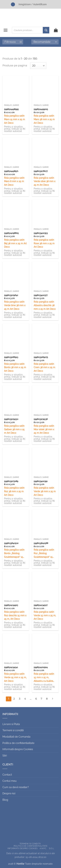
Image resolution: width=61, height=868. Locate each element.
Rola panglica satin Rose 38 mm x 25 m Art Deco (44, 243)
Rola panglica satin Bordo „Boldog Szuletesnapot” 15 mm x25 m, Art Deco (15, 554)
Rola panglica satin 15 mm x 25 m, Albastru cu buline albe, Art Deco (44, 678)
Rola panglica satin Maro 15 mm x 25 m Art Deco (14, 119)
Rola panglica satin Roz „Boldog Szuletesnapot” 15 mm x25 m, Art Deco (44, 554)
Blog (5, 800)
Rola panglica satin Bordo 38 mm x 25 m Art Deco (15, 367)
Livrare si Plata (11, 724)
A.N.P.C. (43, 848)
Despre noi (9, 793)
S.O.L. (52, 848)
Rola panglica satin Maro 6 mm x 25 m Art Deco (14, 181)
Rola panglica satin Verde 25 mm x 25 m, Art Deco (15, 677)
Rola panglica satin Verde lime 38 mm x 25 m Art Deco (15, 305)
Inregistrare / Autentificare (33, 4)
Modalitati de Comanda (16, 737)
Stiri (5, 756)
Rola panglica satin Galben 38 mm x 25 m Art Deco (14, 429)
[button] (6, 30)
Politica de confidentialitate (18, 743)
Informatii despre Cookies (18, 749)
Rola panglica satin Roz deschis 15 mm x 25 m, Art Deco (15, 615)
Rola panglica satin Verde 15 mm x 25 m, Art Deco (45, 615)
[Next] (52, 699)
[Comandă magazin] (45, 42)
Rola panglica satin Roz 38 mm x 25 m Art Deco (14, 491)
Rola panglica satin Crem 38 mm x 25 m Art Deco (44, 367)
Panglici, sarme (12, 105)
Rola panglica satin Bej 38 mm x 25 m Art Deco (15, 243)
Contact (7, 775)
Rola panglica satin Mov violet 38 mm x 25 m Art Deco (44, 429)
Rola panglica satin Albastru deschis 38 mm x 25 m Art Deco (45, 305)
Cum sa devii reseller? (16, 787)
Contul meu (10, 781)
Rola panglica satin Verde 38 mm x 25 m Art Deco (45, 491)
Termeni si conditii (13, 730)
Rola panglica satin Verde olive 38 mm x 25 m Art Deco (44, 181)
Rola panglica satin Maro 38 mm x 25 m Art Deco (44, 119)
